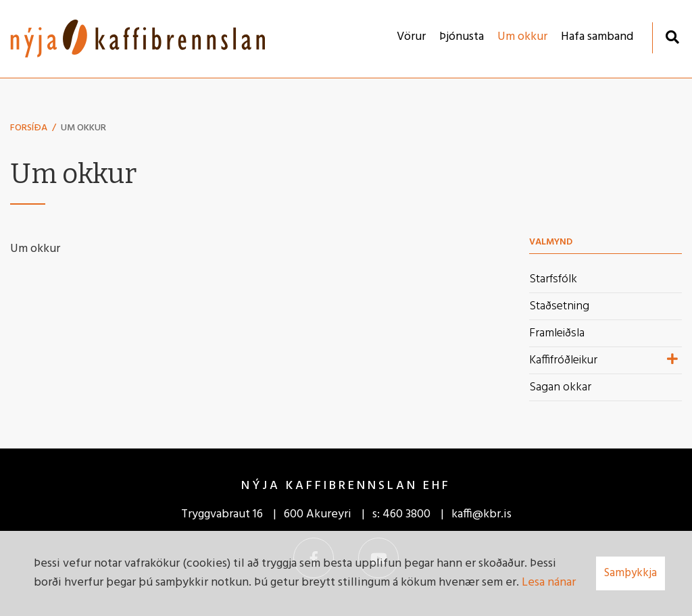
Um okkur (83, 128)
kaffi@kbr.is (481, 514)
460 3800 (406, 514)
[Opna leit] (672, 37)
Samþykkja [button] (631, 573)
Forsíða (29, 128)
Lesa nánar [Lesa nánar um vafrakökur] (549, 583)
